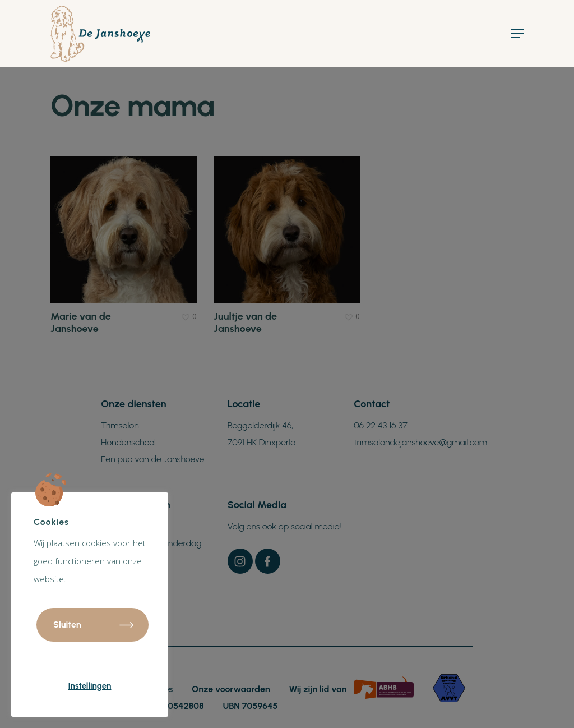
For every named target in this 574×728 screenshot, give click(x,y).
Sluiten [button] (67, 625)
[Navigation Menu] (517, 34)
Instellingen (90, 686)
